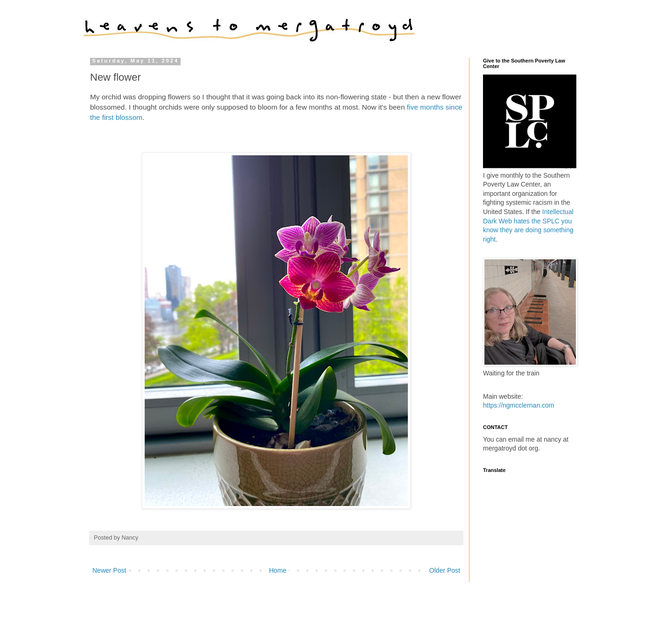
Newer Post (109, 570)
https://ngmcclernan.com (519, 405)
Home (277, 570)
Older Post (445, 570)
